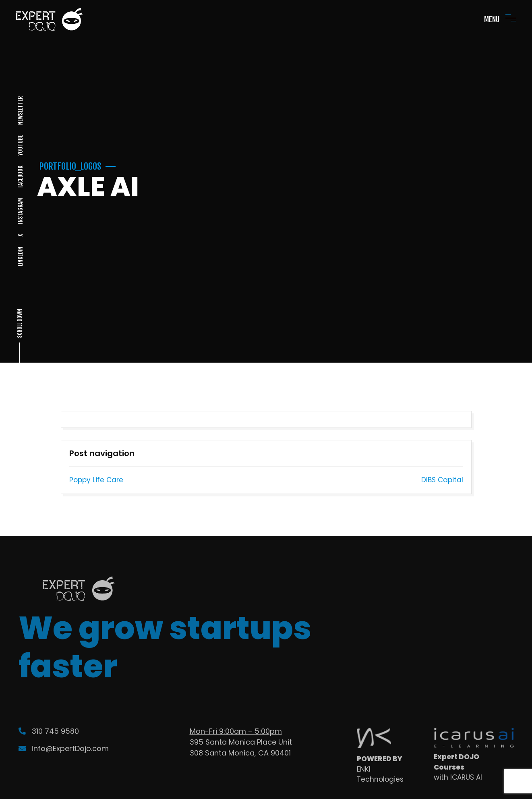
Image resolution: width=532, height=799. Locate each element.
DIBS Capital (442, 480)
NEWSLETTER (20, 111)
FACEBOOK (20, 177)
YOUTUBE (20, 145)
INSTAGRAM (20, 211)
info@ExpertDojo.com (64, 748)
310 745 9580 (49, 731)
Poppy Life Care (96, 480)
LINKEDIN (20, 256)
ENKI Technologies (380, 774)
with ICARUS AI (458, 777)
